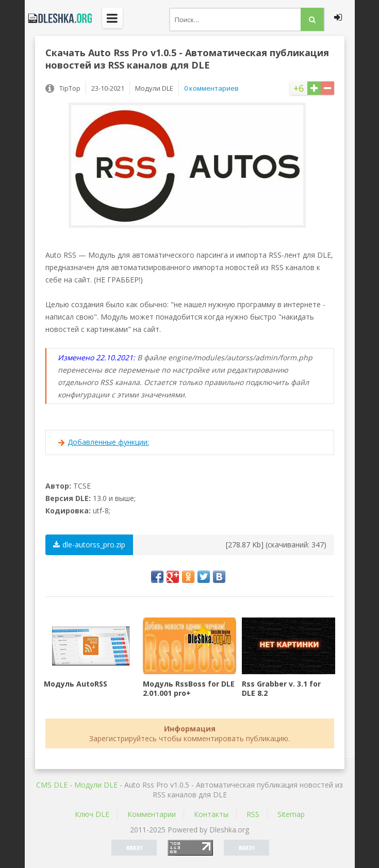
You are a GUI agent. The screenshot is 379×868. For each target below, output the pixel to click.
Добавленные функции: (108, 442)
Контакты (211, 814)
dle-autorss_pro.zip (89, 545)
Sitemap (291, 814)
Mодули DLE (96, 785)
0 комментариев (211, 88)
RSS (253, 814)
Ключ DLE (92, 814)
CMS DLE (52, 785)
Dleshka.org (58, 18)
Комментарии (152, 814)
